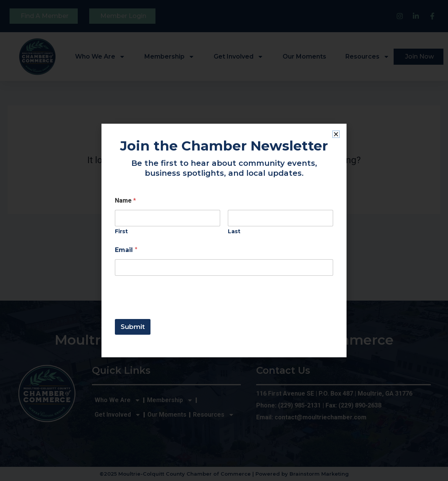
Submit (133, 327)
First (121, 232)
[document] (224, 240)
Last (234, 232)
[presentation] (173, 314)
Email (126, 250)
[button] (336, 134)
